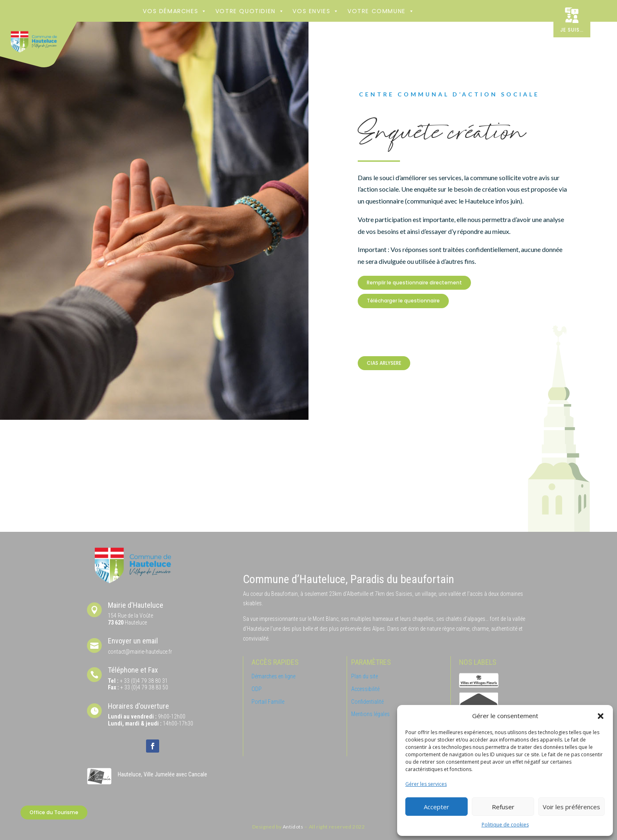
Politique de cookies (505, 825)
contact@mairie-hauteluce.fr (140, 652)
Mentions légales (370, 714)
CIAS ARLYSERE (384, 363)
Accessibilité (365, 689)
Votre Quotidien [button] (250, 11)
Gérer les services (426, 784)
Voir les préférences (571, 807)
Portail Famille (268, 702)
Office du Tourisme (54, 812)
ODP (257, 689)
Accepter (436, 807)
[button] (601, 716)
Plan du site (364, 676)
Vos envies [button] (316, 11)
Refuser (503, 807)
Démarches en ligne (273, 676)
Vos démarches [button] (175, 11)
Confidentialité (367, 702)
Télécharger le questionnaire (403, 301)
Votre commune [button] (381, 11)
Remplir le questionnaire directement (414, 283)
